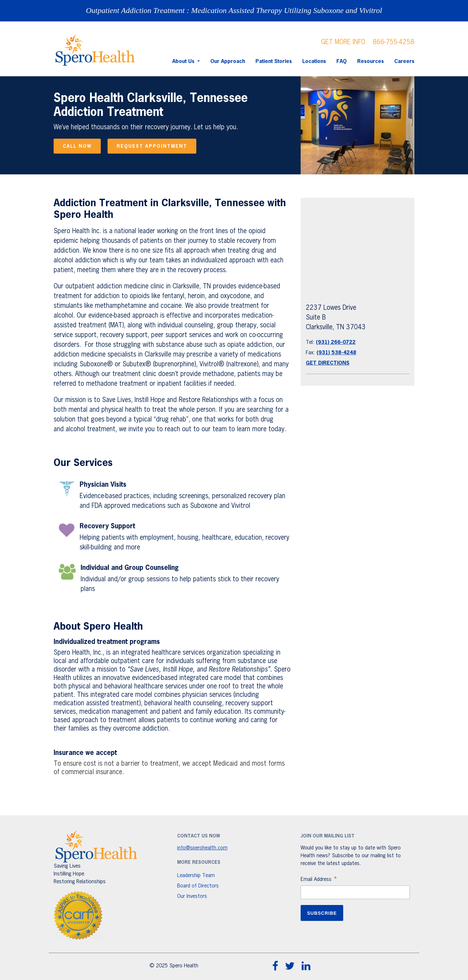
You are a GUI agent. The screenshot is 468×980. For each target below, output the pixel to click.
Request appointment (152, 146)
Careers (404, 62)
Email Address (319, 880)
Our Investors (192, 897)
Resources (370, 62)
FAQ (342, 62)
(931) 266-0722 (336, 343)
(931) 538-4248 (336, 353)
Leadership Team (196, 876)
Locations (314, 62)
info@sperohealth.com (202, 848)
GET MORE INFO (343, 42)
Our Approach (228, 62)
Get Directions (328, 363)
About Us (184, 62)
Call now (77, 146)
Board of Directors (198, 886)
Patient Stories (274, 62)
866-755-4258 (394, 42)
